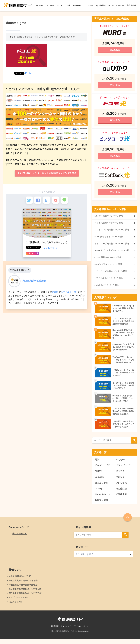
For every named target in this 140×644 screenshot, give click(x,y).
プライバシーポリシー (81, 631)
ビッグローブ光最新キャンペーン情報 (112, 245)
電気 (97, 462)
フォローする (50, 249)
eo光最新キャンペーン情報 (107, 288)
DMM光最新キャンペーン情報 (108, 267)
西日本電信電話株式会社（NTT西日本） (27, 598)
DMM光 (99, 474)
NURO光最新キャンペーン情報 (109, 238)
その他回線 (101, 5)
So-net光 (99, 480)
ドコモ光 (50, 5)
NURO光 (77, 5)
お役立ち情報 (102, 504)
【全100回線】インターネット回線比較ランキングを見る (47, 173)
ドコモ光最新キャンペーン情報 (109, 224)
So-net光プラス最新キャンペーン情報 (112, 253)
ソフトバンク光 (64, 5)
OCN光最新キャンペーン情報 (108, 260)
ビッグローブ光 (103, 468)
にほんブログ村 (16, 606)
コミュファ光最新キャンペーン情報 (111, 274)
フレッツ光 (88, 5)
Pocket (29, 73)
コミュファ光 (102, 486)
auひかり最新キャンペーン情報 (109, 217)
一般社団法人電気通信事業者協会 (24, 589)
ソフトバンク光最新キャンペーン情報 (112, 231)
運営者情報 (55, 631)
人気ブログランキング (19, 602)
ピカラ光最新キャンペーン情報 (109, 281)
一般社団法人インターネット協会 (24, 584)
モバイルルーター (116, 5)
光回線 (55, 293)
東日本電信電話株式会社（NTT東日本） (27, 593)
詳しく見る (115, 50)
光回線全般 (131, 5)
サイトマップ (66, 631)
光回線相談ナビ (20, 537)
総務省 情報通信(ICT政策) (21, 580)
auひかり (40, 5)
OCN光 (98, 492)
